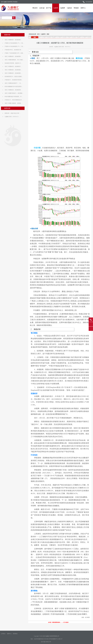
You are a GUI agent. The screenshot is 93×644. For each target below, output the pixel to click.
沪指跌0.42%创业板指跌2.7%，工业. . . (15, 43)
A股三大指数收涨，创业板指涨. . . (13, 90)
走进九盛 (42, 8)
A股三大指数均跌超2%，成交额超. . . (14, 93)
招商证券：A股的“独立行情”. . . (13, 113)
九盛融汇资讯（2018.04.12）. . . (13, 117)
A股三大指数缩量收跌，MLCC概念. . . (15, 60)
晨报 (48, 34)
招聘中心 (83, 8)
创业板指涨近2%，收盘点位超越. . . (14, 76)
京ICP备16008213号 (46, 642)
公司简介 (3, 634)
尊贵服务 (76, 8)
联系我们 (15, 634)
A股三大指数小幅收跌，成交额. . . (13, 103)
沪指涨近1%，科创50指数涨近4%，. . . (15, 100)
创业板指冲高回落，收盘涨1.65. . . (13, 63)
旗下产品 (48, 8)
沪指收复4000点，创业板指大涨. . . (14, 50)
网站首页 (35, 8)
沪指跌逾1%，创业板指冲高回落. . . (14, 80)
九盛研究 (55, 8)
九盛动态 (69, 8)
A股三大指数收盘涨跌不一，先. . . (13, 83)
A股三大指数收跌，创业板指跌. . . (13, 40)
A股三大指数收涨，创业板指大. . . (13, 66)
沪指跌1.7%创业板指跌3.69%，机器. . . (15, 53)
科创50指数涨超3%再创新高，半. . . (14, 97)
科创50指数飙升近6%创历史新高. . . (14, 87)
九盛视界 (62, 8)
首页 (38, 34)
